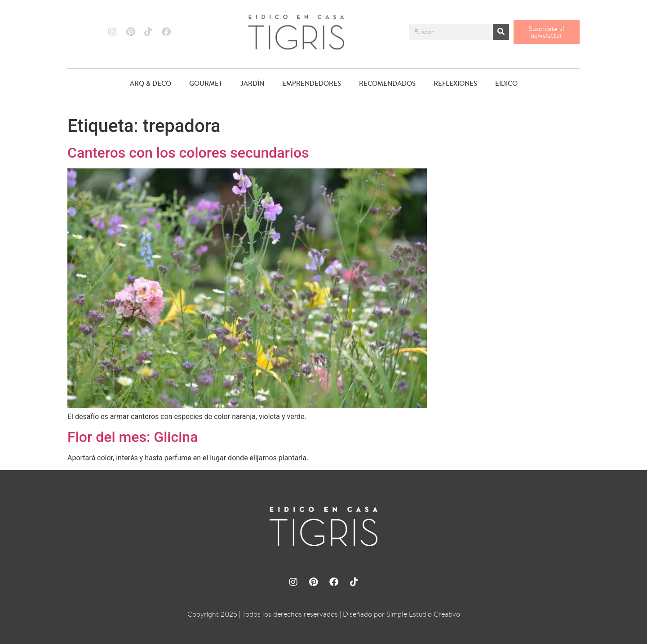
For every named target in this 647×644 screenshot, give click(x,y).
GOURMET (206, 83)
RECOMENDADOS (387, 83)
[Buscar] (501, 32)
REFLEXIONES (455, 83)
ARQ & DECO (151, 83)
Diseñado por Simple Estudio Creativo (401, 614)
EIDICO (506, 83)
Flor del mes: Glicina (133, 437)
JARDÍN (252, 83)
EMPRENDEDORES (312, 83)
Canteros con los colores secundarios (188, 153)
